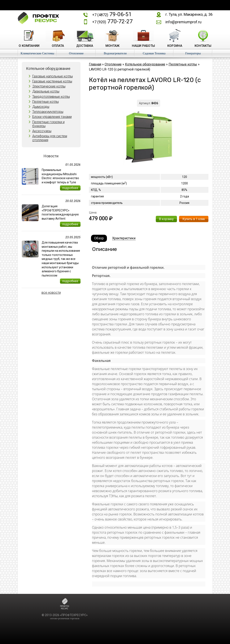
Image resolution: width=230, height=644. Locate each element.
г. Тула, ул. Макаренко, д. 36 (189, 14)
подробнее (70, 188)
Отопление (76, 53)
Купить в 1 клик (194, 219)
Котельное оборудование (145, 64)
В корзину (166, 219)
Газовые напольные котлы (53, 76)
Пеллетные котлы (45, 102)
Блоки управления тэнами (52, 117)
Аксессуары (42, 131)
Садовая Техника (154, 53)
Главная (95, 64)
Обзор (99, 238)
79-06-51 (112, 14)
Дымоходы (41, 107)
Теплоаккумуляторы (48, 112)
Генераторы (193, 53)
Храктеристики (124, 238)
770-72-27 (112, 21)
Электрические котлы (49, 86)
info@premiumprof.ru (183, 22)
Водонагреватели (115, 53)
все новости (51, 293)
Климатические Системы (37, 53)
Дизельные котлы (46, 91)
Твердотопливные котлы (51, 97)
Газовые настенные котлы (52, 81)
